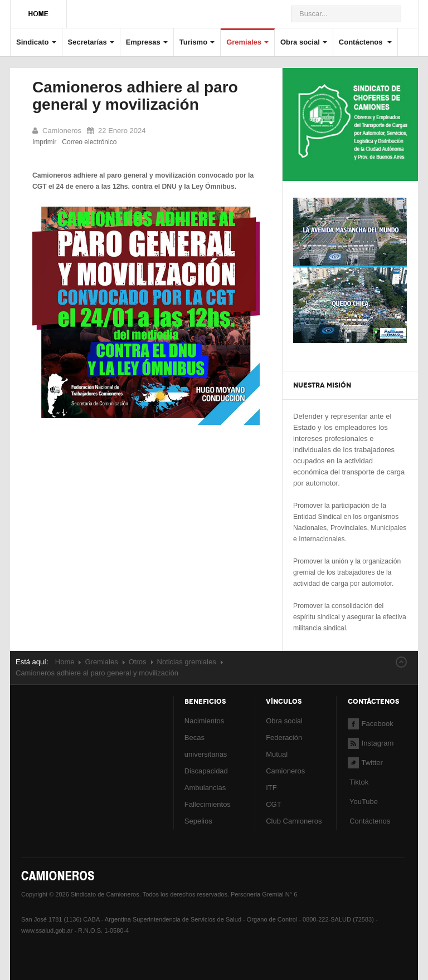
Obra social (304, 42)
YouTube (363, 802)
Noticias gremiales (187, 662)
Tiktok (359, 782)
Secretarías (91, 42)
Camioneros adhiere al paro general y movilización (135, 96)
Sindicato (36, 42)
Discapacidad (206, 771)
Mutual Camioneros (285, 763)
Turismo (197, 42)
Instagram (371, 743)
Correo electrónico (89, 142)
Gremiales (247, 42)
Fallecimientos (208, 804)
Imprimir (44, 142)
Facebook (371, 724)
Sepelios (198, 821)
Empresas (147, 42)
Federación (284, 738)
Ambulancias (205, 788)
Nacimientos (205, 721)
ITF (271, 788)
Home (65, 662)
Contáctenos (365, 42)
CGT (273, 804)
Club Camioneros (294, 821)
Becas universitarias (206, 746)
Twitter (365, 763)
